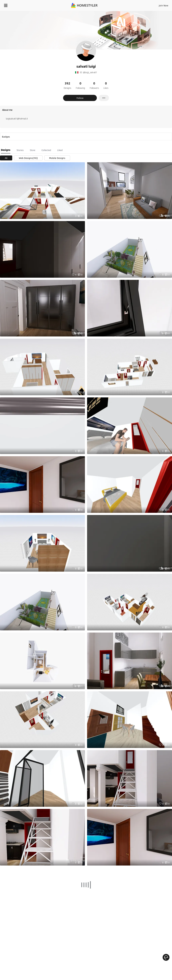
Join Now (164, 5)
